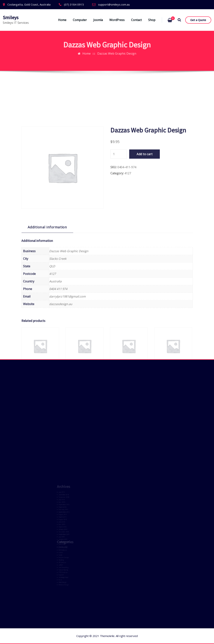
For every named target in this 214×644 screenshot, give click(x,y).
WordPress (117, 20)
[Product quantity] (119, 235)
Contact (136, 20)
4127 (128, 254)
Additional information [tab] (47, 308)
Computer (80, 20)
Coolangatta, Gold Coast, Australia (29, 4)
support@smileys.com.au (114, 4)
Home (62, 20)
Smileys (11, 18)
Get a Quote (198, 20)
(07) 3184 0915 (74, 4)
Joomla (98, 20)
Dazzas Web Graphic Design (117, 49)
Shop (152, 20)
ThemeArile (107, 636)
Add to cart (145, 235)
